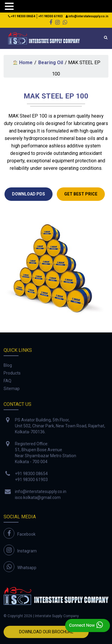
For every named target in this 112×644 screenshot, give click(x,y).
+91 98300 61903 (51, 16)
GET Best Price (81, 194)
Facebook (26, 534)
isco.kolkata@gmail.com (38, 497)
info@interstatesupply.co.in (87, 16)
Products (12, 373)
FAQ (7, 381)
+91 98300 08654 (22, 16)
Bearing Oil (51, 63)
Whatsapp (27, 568)
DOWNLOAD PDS (29, 194)
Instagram (27, 551)
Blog (8, 365)
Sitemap (12, 389)
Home (23, 63)
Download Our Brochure (46, 632)
